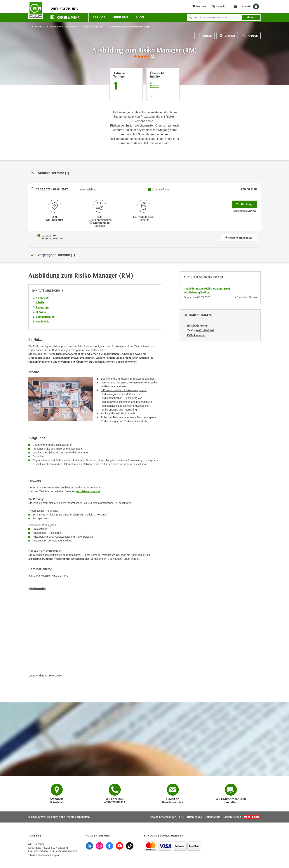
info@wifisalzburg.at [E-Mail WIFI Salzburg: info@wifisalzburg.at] (48, 855)
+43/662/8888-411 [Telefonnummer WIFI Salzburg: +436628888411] (41, 851)
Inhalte (40, 302)
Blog (140, 17)
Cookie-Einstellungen (163, 817)
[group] (144, 57)
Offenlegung (195, 817)
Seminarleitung (45, 317)
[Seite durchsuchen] (224, 17)
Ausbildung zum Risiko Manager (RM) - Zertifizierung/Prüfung (208, 291)
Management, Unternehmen (64, 27)
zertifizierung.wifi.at (88, 491)
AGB (182, 817)
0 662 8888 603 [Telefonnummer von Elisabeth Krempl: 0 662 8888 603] (205, 330)
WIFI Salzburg (55, 220)
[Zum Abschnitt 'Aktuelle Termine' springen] (126, 84)
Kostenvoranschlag (239, 238)
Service (99, 17)
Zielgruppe (43, 307)
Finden (251, 17)
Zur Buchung (247, 203)
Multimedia (43, 322)
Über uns (121, 17)
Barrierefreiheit (232, 817)
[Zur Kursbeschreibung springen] (163, 84)
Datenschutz (212, 817)
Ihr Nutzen (42, 298)
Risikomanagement (94, 27)
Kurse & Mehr (65, 17)
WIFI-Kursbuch (37, 27)
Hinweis (41, 312)
